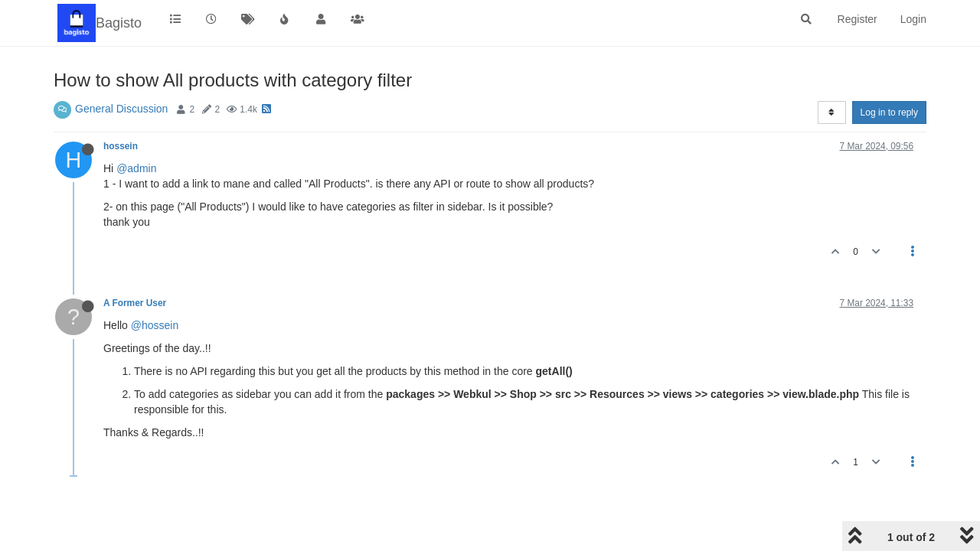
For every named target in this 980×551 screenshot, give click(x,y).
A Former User (135, 303)
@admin (136, 168)
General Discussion (121, 109)
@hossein (155, 325)
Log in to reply (889, 112)
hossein (121, 146)
